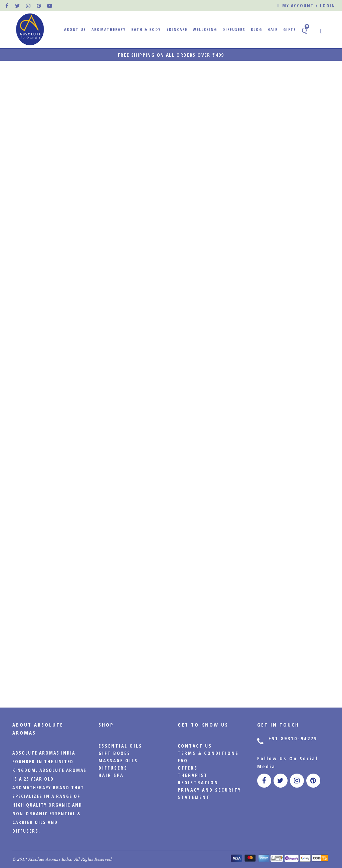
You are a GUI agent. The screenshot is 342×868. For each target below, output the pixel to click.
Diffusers (113, 768)
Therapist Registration (198, 779)
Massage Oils (118, 760)
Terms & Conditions (208, 753)
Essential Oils (120, 746)
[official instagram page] (28, 6)
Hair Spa (111, 775)
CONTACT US (195, 746)
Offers (188, 768)
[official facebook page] (7, 6)
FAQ (183, 760)
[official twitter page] (18, 6)
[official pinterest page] (39, 6)
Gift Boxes (115, 753)
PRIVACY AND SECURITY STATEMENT (209, 793)
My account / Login (306, 6)
